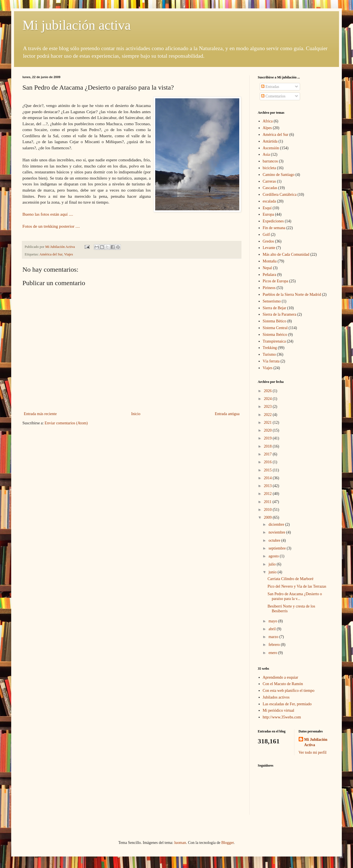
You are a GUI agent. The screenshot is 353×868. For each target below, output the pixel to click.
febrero (275, 645)
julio (272, 564)
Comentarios (273, 96)
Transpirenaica (274, 341)
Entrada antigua (227, 414)
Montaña (270, 261)
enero (273, 653)
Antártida (270, 141)
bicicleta (269, 168)
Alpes (267, 128)
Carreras (269, 181)
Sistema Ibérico (275, 335)
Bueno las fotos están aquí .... (48, 214)
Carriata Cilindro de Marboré (291, 579)
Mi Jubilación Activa (316, 742)
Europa (268, 214)
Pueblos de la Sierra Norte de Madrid (292, 295)
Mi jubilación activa (77, 25)
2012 (268, 494)
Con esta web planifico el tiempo (289, 691)
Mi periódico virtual (279, 710)
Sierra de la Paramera (280, 314)
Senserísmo (272, 301)
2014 (268, 478)
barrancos (270, 161)
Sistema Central (275, 328)
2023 (268, 407)
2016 (268, 462)
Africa (268, 121)
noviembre (277, 532)
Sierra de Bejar (275, 308)
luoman (180, 843)
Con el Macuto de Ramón (283, 684)
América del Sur (51, 254)
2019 (268, 438)
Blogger (227, 843)
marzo (274, 637)
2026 (268, 391)
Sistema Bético (275, 321)
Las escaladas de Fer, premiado (287, 704)
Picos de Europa (276, 281)
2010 (268, 510)
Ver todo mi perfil (313, 752)
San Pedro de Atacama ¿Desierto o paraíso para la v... (295, 596)
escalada (269, 201)
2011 (268, 502)
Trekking (270, 348)
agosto (274, 556)
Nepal (267, 268)
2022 (268, 415)
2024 (268, 399)
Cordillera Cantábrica (280, 195)
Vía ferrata (271, 361)
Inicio (136, 414)
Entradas (270, 87)
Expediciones (273, 221)
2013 (268, 486)
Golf (266, 235)
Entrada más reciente (40, 414)
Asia (266, 154)
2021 (268, 423)
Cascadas (270, 188)
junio (273, 572)
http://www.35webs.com (282, 717)
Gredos (268, 241)
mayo (273, 621)
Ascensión (271, 148)
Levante (269, 248)
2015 (268, 470)
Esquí (267, 208)
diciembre (277, 524)
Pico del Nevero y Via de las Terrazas (297, 586)
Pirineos (269, 288)
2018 (268, 446)
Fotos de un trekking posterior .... (52, 226)
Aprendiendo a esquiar (281, 677)
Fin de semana (274, 228)
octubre (275, 540)
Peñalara (270, 275)
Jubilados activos (276, 697)
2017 (268, 454)
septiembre (277, 548)
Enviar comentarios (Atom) (66, 423)
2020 (268, 430)
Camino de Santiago (279, 175)
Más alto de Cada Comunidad (286, 254)
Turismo (269, 354)
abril (272, 629)
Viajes (68, 254)
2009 (268, 517)
